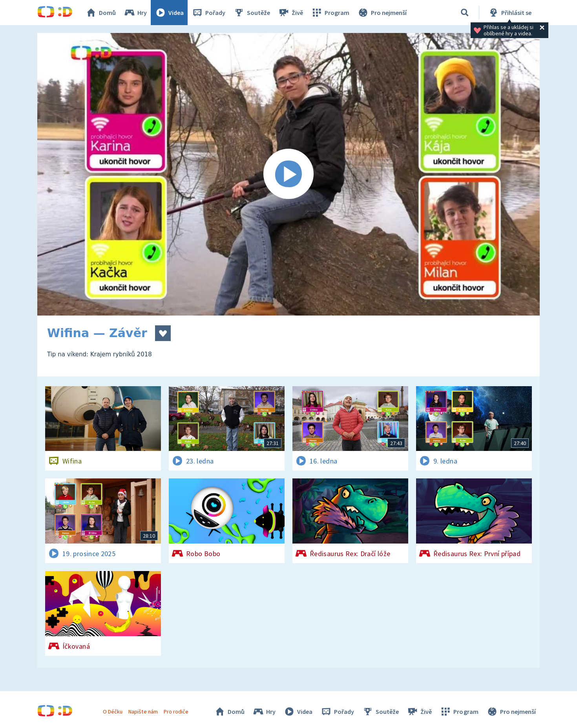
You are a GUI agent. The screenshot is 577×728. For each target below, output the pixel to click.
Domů (100, 13)
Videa (169, 13)
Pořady (208, 13)
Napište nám (143, 712)
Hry (135, 13)
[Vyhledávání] (465, 13)
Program (330, 13)
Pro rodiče (176, 712)
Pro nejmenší (382, 13)
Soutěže (252, 13)
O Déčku (113, 712)
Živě (290, 13)
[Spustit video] (288, 174)
